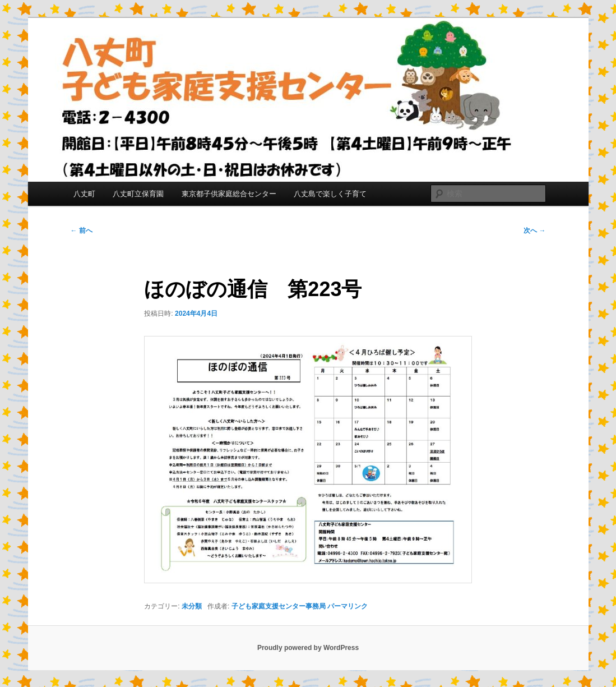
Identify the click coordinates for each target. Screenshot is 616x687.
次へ (534, 230)
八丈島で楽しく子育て (330, 194)
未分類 (192, 606)
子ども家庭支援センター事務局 (279, 606)
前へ (82, 230)
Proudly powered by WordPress (308, 648)
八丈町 (84, 194)
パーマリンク (348, 606)
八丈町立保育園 (138, 194)
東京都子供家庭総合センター (229, 194)
